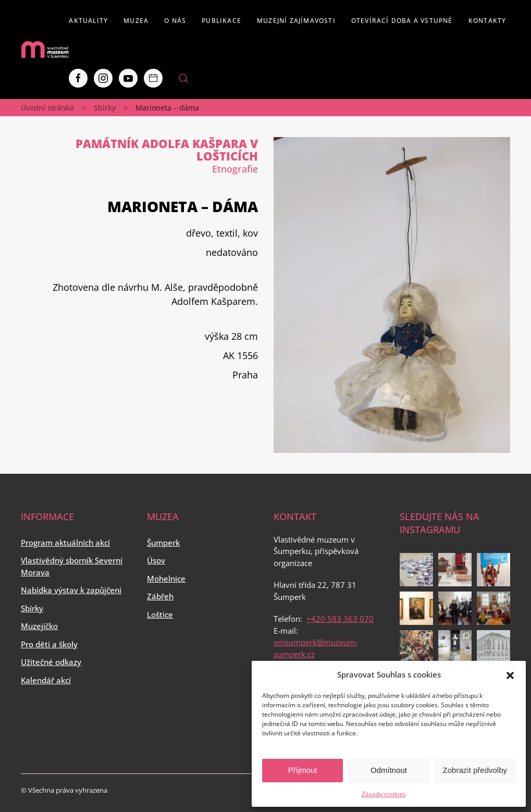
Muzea (136, 21)
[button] (510, 674)
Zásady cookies (384, 794)
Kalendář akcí (46, 680)
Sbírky (105, 108)
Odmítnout (389, 770)
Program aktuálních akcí (65, 543)
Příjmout (303, 770)
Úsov (156, 560)
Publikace (221, 21)
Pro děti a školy (49, 644)
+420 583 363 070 (340, 619)
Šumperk (163, 543)
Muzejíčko (39, 626)
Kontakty (487, 21)
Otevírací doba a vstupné (402, 21)
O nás (175, 21)
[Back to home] (45, 50)
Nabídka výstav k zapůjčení (71, 590)
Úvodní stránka (47, 108)
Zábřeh (160, 596)
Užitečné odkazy (51, 662)
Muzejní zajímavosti (296, 21)
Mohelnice (166, 579)
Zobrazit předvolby (475, 770)
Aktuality (88, 21)
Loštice (160, 614)
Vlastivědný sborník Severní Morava (72, 566)
